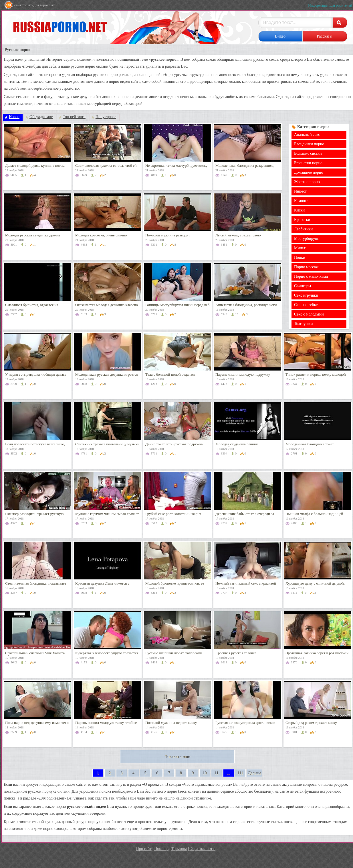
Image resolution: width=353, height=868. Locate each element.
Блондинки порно (309, 144)
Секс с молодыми (309, 314)
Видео (280, 36)
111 (240, 773)
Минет (300, 248)
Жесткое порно (307, 182)
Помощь (161, 849)
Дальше (255, 773)
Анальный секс (307, 135)
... (228, 773)
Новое (14, 117)
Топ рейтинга (74, 117)
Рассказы (324, 36)
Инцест (300, 191)
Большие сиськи (308, 153)
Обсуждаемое (41, 117)
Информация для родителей (330, 5)
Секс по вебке (306, 305)
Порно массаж (306, 267)
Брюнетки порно (308, 163)
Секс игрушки (306, 295)
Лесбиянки (303, 229)
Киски (299, 210)
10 (205, 773)
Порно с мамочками (311, 276)
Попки (300, 257)
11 (216, 773)
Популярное (106, 117)
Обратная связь (202, 849)
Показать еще (177, 757)
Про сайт (144, 849)
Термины (179, 849)
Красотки (302, 220)
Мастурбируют (307, 239)
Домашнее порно (309, 172)
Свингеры (303, 286)
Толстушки (304, 324)
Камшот (301, 201)
